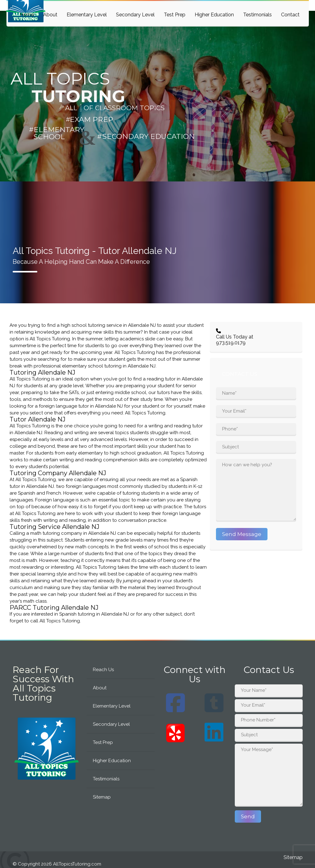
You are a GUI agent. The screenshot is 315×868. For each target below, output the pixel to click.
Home (27, 15)
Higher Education (214, 15)
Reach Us (103, 670)
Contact (290, 15)
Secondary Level (135, 15)
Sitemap (102, 797)
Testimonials (257, 15)
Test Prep (175, 15)
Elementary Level (87, 15)
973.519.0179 (231, 343)
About (50, 15)
